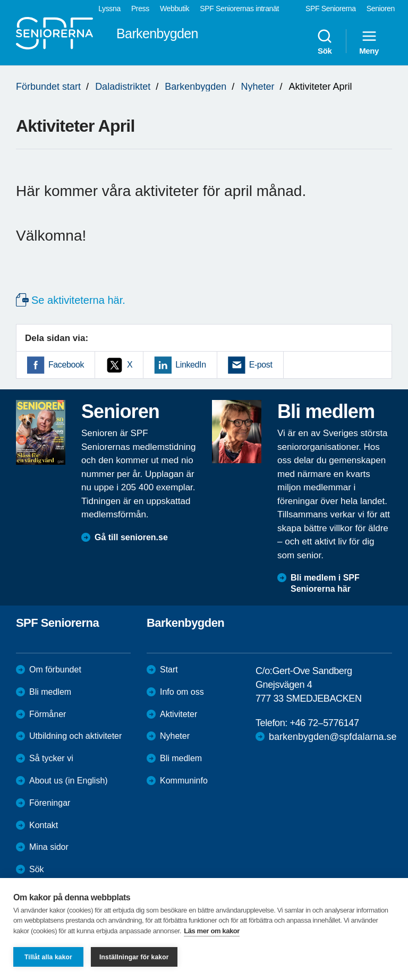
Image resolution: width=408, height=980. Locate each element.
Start (169, 670)
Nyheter (257, 87)
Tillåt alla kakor (48, 957)
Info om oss (182, 692)
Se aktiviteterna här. (78, 300)
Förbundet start (48, 87)
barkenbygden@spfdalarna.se (333, 737)
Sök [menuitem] (325, 41)
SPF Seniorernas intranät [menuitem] (239, 8)
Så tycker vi (51, 758)
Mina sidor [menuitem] (49, 847)
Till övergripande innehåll (0, 0)
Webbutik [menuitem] (175, 8)
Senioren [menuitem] (381, 8)
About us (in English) (69, 781)
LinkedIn (190, 365)
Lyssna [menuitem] (109, 8)
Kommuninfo (184, 781)
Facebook (66, 365)
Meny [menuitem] (369, 41)
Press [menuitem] (140, 8)
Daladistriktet (123, 87)
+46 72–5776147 (324, 723)
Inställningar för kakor (134, 957)
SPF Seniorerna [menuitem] (331, 8)
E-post (261, 365)
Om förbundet (55, 670)
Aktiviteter (178, 714)
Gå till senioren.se (131, 537)
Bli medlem (50, 692)
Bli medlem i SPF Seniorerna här (325, 583)
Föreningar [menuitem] (50, 803)
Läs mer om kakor (212, 931)
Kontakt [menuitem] (44, 825)
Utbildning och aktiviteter (75, 736)
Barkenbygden (195, 87)
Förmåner (48, 714)
